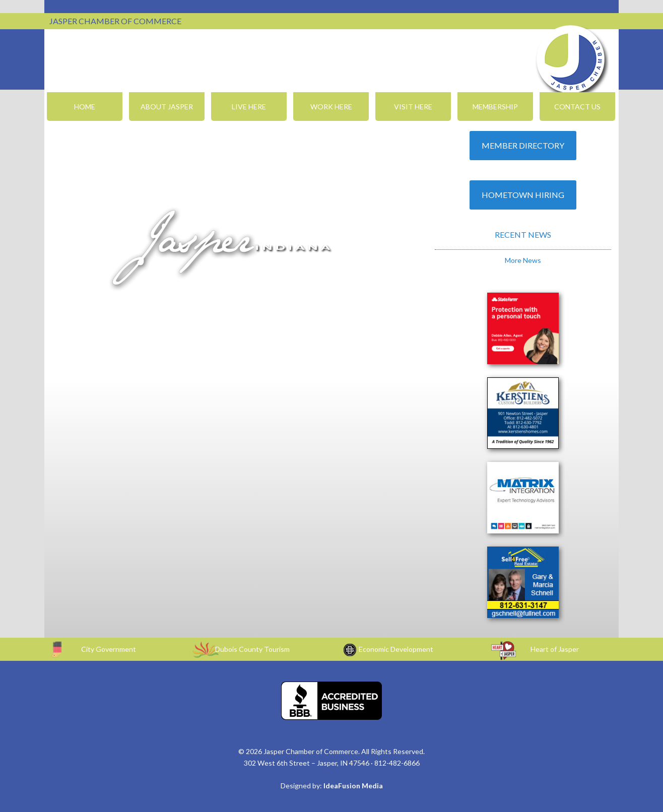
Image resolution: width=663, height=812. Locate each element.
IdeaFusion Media (353, 786)
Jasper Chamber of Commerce (571, 59)
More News (523, 260)
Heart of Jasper (555, 649)
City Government (109, 649)
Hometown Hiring (523, 195)
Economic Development (396, 649)
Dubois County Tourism (252, 649)
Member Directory (523, 145)
